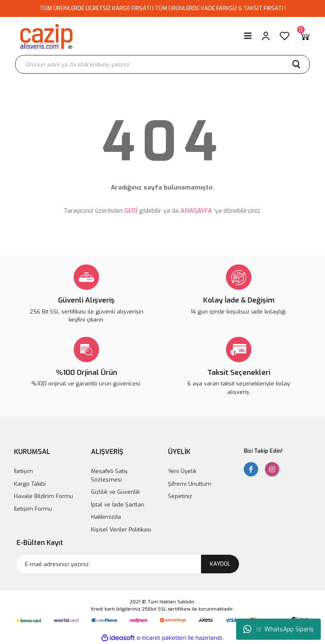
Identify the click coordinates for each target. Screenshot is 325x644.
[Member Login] (266, 36)
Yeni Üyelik (182, 471)
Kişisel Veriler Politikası (121, 530)
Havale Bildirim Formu (44, 496)
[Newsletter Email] (128, 564)
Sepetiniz (180, 496)
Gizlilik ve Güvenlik (115, 492)
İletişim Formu (33, 509)
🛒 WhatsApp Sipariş (278, 629)
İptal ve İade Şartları (118, 505)
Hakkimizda (106, 517)
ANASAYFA (196, 211)
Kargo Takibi (30, 484)
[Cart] (305, 36)
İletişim (23, 471)
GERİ (131, 211)
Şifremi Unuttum (190, 484)
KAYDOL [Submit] (220, 564)
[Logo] (46, 36)
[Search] (162, 64)
